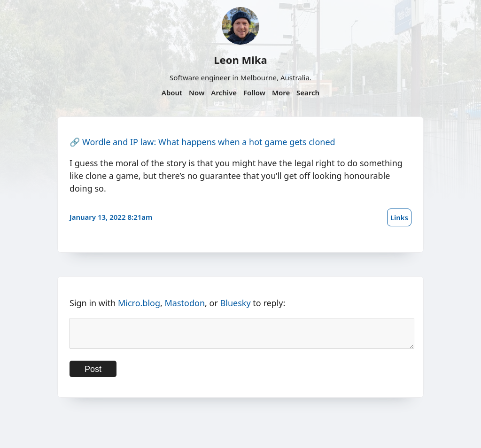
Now (197, 93)
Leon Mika (240, 60)
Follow (254, 93)
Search (308, 93)
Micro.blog (139, 303)
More (281, 93)
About (172, 93)
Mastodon (185, 303)
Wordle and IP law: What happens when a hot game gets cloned (209, 142)
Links (399, 217)
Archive (224, 93)
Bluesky (236, 303)
